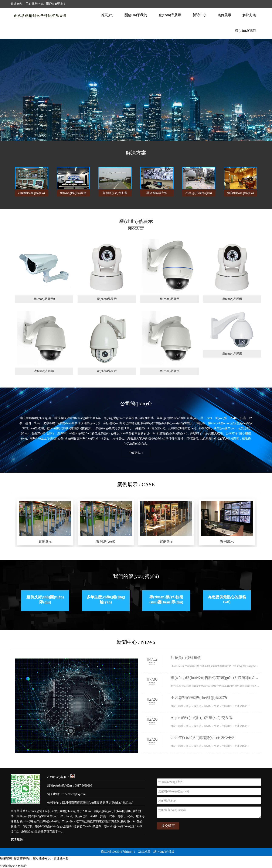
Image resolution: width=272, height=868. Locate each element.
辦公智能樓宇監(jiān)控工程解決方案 (157, 194)
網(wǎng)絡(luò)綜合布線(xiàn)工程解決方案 (73, 194)
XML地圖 (144, 852)
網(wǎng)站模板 (164, 852)
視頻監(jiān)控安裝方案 (115, 194)
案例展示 (224, 15)
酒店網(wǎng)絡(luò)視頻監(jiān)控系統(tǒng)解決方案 (240, 194)
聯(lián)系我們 (246, 31)
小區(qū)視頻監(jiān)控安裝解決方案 (199, 194)
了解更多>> (136, 453)
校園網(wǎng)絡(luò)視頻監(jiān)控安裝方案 (32, 194)
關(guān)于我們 (136, 15)
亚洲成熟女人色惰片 (13, 866)
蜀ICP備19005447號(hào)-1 (118, 852)
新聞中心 (199, 15)
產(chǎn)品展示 (170, 15)
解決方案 (249, 15)
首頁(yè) (107, 15)
